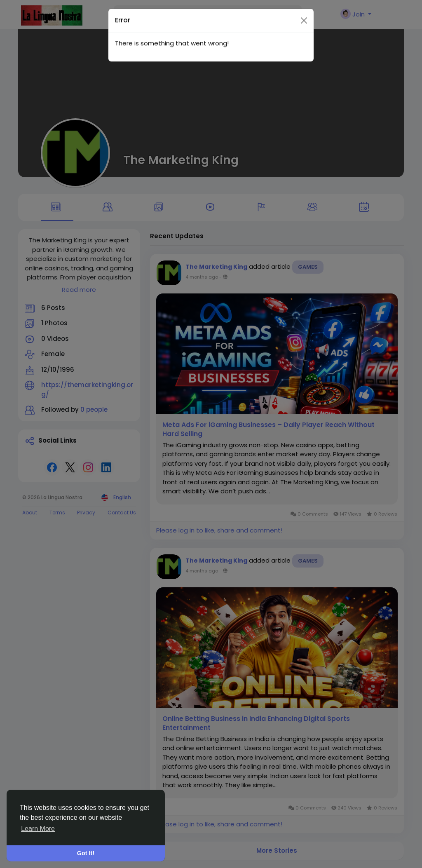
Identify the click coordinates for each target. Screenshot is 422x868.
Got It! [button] (86, 853)
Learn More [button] (38, 829)
